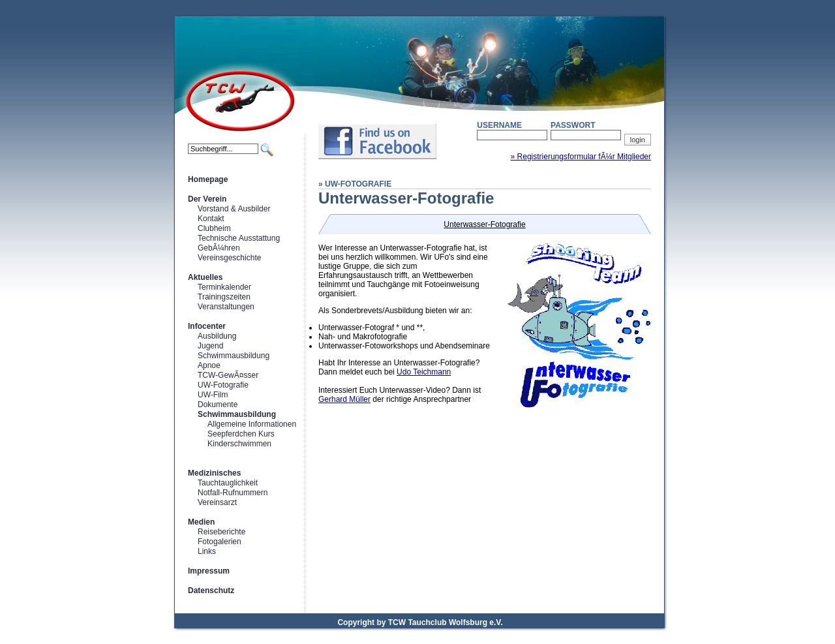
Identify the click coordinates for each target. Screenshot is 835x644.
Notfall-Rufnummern (233, 493)
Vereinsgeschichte (229, 258)
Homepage (208, 179)
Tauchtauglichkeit (228, 483)
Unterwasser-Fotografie (484, 224)
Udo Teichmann (424, 372)
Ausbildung (217, 336)
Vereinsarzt (217, 502)
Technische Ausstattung (239, 238)
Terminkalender (224, 287)
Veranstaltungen (226, 307)
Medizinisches (214, 473)
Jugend (210, 346)
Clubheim (214, 228)
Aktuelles (205, 277)
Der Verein (207, 199)
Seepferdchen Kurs (241, 434)
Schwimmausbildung (234, 356)
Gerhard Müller (344, 399)
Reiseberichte (221, 532)
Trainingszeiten (224, 297)
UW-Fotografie (223, 385)
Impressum (209, 571)
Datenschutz (211, 590)
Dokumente (218, 405)
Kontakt (211, 219)
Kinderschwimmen (239, 444)
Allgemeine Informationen (252, 424)
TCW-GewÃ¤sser (228, 375)
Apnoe (209, 365)
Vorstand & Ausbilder (234, 209)
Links (207, 551)
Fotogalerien (220, 542)
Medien (201, 522)
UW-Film (213, 395)
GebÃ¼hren (219, 248)
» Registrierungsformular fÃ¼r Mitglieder (581, 157)
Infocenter (207, 326)
